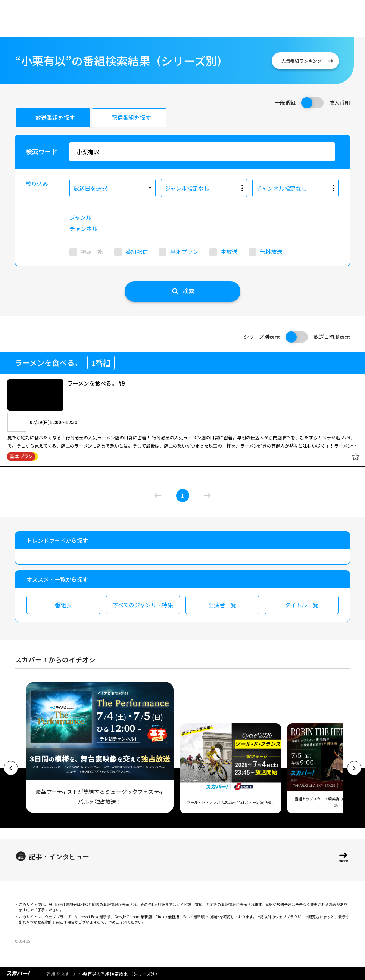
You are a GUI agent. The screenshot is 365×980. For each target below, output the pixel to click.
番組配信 (137, 252)
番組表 (63, 605)
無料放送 (271, 252)
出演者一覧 (222, 605)
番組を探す (58, 973)
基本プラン (184, 252)
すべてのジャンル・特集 (143, 605)
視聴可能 (92, 252)
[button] (11, 768)
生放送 (229, 252)
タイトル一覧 (302, 605)
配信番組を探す (131, 118)
